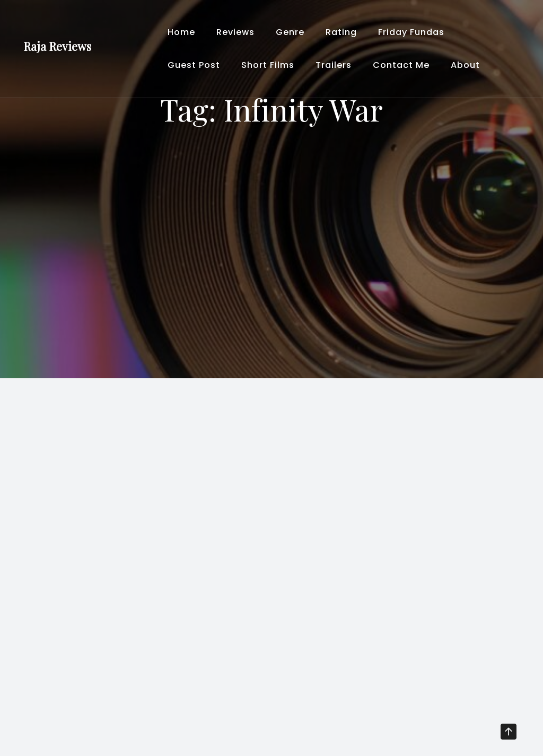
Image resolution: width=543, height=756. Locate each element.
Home (181, 32)
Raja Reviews (57, 46)
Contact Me (401, 65)
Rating (341, 32)
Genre (290, 32)
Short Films (268, 65)
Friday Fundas (411, 32)
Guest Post (194, 65)
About (465, 65)
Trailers (334, 65)
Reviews (235, 32)
